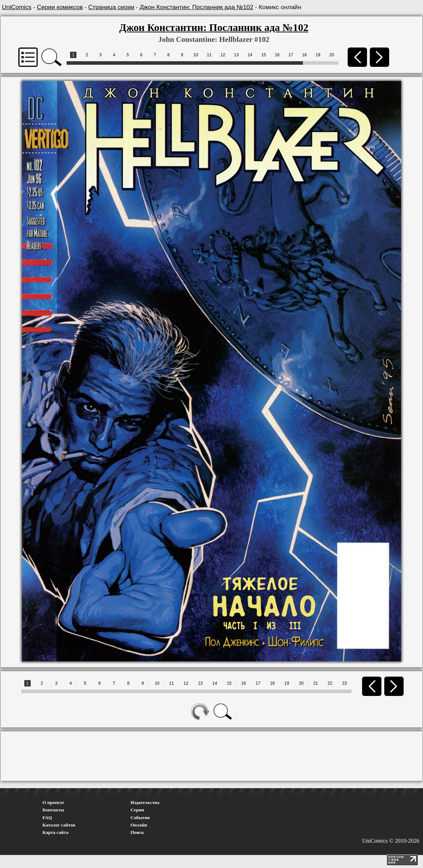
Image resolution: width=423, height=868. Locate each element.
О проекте (54, 802)
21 (315, 683)
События (140, 818)
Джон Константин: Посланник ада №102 (197, 7)
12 (223, 55)
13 (237, 55)
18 (304, 55)
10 (196, 55)
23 (344, 683)
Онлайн (139, 825)
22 (330, 683)
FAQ (47, 818)
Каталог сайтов (59, 825)
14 (250, 55)
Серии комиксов (60, 7)
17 (291, 55)
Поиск (137, 832)
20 (332, 55)
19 (318, 55)
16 (277, 55)
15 (264, 55)
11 (209, 55)
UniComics (17, 7)
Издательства (145, 802)
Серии (137, 810)
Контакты (53, 810)
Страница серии (111, 7)
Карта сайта (56, 832)
